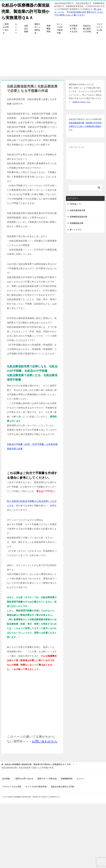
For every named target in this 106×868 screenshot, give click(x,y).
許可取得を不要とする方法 (74, 29)
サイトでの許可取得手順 (60, 29)
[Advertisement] (53, 57)
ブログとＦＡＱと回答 (99, 29)
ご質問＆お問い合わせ (6, 29)
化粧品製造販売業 (78, 210)
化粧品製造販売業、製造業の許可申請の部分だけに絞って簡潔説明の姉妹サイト (85, 126)
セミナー (16, 29)
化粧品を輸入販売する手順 (87, 29)
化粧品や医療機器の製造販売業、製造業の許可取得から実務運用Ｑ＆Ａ (26, 11)
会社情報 (6, 779)
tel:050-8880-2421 (78, 12)
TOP (38, 764)
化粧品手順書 (26, 29)
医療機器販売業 (77, 223)
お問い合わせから (45, 741)
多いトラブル (76, 230)
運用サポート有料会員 (37, 29)
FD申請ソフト (76, 204)
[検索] (85, 188)
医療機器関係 (49, 29)
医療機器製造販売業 (79, 217)
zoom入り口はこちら (82, 102)
